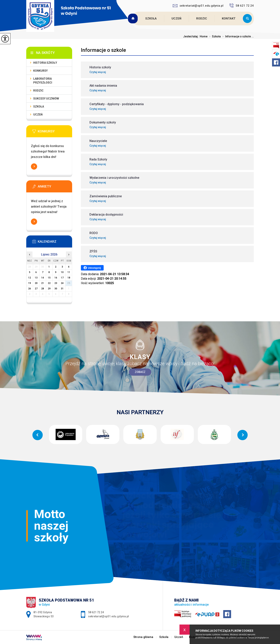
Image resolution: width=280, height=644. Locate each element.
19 (30, 283)
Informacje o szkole (103, 50)
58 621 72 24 (241, 5)
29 (49, 289)
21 (43, 283)
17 (62, 278)
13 (36, 278)
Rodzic (202, 19)
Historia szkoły (45, 63)
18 (69, 278)
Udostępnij (92, 268)
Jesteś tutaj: (191, 36)
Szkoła (151, 19)
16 (56, 278)
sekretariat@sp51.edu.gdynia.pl (198, 6)
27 (36, 289)
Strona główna (133, 19)
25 (69, 283)
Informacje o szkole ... (237, 36)
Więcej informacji (34, 167)
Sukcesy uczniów (46, 99)
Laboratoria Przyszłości (43, 81)
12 (30, 278)
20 (36, 283)
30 (56, 289)
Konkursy (40, 71)
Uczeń (176, 19)
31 (62, 289)
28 (43, 289)
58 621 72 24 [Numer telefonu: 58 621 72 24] (96, 612)
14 (43, 278)
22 (49, 283)
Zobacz (140, 372)
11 (69, 272)
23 (56, 283)
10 (62, 272)
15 (49, 278)
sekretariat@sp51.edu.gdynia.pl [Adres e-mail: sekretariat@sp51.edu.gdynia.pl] (108, 616)
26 (30, 289)
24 (62, 283)
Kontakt (229, 19)
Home (204, 36)
